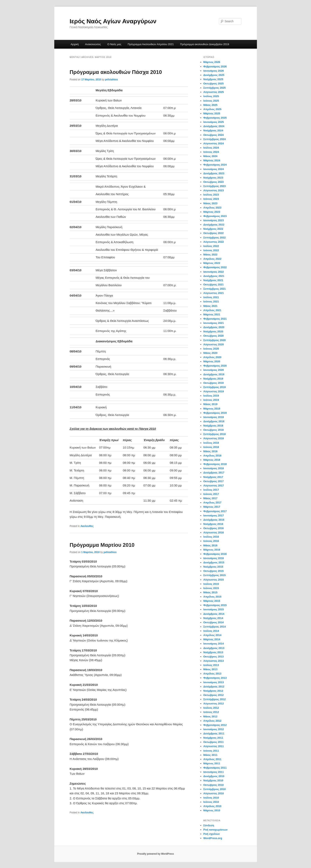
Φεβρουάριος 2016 (215, 554)
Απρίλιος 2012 (212, 721)
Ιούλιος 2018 (211, 443)
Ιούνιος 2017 (211, 494)
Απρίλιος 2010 (212, 806)
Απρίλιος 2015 (212, 597)
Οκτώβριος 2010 (214, 785)
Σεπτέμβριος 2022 (215, 238)
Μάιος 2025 (211, 105)
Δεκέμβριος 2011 (214, 733)
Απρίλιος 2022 (212, 259)
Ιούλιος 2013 (211, 665)
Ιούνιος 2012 (211, 712)
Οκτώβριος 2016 (214, 528)
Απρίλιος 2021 (212, 310)
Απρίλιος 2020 (212, 357)
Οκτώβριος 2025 (214, 84)
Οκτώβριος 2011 (214, 742)
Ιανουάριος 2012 (214, 729)
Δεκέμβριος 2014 (214, 614)
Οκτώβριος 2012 (214, 695)
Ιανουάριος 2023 (214, 220)
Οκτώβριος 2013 (214, 657)
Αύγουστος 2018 (214, 438)
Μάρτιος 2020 (212, 361)
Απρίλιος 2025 (212, 109)
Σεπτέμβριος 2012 (215, 699)
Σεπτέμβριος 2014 (215, 627)
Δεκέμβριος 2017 (214, 473)
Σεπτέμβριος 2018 (215, 434)
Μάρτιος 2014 (212, 639)
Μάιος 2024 (211, 156)
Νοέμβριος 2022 (213, 229)
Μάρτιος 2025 (212, 113)
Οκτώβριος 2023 (214, 182)
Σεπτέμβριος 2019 (215, 387)
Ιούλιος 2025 (211, 96)
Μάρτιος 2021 (212, 314)
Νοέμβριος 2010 (213, 780)
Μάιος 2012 (211, 716)
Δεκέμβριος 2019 (214, 374)
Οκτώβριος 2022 (214, 233)
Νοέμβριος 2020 (213, 331)
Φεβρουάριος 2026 (215, 66)
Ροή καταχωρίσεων (216, 830)
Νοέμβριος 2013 (213, 652)
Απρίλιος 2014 (212, 635)
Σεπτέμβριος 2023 (215, 186)
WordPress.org (213, 838)
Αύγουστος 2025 (214, 92)
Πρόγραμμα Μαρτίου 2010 (102, 545)
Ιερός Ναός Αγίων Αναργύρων (113, 21)
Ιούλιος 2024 (211, 148)
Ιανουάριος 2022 (214, 272)
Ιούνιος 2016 (211, 541)
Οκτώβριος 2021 (214, 285)
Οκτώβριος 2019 (214, 383)
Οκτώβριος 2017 (214, 481)
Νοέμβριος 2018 (213, 426)
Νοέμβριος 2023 (213, 178)
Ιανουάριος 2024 (214, 169)
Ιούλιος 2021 (211, 297)
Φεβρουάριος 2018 (215, 464)
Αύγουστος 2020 (214, 344)
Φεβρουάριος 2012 (215, 725)
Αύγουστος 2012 (214, 704)
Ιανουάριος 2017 (214, 515)
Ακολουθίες (87, 526)
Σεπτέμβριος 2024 (215, 139)
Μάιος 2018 (211, 451)
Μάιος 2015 (211, 592)
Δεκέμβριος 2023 (214, 173)
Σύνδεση (209, 825)
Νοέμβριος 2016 (213, 524)
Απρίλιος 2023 (212, 208)
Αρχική (75, 44)
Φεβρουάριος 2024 (215, 165)
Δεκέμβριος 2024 (214, 126)
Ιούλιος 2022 (211, 246)
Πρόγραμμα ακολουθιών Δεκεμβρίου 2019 (205, 44)
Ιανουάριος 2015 (214, 609)
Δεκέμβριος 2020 (214, 327)
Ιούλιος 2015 (211, 584)
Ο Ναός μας (114, 44)
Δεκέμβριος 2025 (214, 75)
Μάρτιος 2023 (212, 212)
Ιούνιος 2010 (211, 802)
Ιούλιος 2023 (211, 195)
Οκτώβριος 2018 (214, 430)
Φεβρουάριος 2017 (215, 511)
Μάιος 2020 (211, 353)
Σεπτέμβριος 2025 (215, 88)
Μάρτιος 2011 (212, 763)
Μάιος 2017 (211, 498)
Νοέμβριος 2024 (213, 130)
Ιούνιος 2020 (211, 349)
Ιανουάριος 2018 (214, 468)
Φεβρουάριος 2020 (215, 366)
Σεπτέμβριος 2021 (215, 289)
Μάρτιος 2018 (212, 460)
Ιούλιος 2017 (211, 490)
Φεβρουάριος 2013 (215, 678)
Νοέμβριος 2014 (213, 618)
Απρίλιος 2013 (212, 674)
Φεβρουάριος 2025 (215, 118)
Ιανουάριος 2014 (214, 644)
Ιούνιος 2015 (211, 588)
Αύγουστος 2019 (214, 391)
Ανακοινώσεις (93, 44)
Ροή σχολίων (212, 834)
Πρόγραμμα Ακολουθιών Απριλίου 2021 (151, 44)
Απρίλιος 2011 (212, 759)
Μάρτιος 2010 (212, 810)
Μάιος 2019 (211, 404)
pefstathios (111, 80)
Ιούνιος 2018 (211, 447)
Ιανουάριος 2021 (214, 323)
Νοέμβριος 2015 (213, 567)
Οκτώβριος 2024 (214, 135)
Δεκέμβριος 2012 (214, 687)
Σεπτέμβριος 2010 (215, 789)
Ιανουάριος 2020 (214, 370)
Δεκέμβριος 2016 (214, 520)
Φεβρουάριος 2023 (215, 216)
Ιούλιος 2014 (211, 631)
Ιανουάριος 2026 (214, 71)
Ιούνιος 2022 (211, 250)
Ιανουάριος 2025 (214, 122)
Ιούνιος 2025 (211, 101)
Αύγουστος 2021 (214, 293)
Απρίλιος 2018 (212, 456)
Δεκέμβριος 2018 (214, 421)
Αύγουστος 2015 (214, 580)
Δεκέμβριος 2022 (214, 225)
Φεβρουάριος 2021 (215, 319)
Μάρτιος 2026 (212, 62)
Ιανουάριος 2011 (214, 772)
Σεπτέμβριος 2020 (215, 340)
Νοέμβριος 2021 (213, 280)
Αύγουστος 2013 (214, 661)
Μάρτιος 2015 (212, 601)
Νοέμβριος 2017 (213, 477)
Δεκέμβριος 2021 (214, 276)
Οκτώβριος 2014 (214, 622)
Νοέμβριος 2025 (213, 79)
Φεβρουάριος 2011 (215, 768)
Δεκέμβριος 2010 (214, 776)
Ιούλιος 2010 (211, 798)
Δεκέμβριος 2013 (214, 648)
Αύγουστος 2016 (214, 532)
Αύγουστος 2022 (214, 242)
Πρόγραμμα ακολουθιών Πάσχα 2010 (116, 72)
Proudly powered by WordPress (155, 854)
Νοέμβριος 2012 (213, 691)
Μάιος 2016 (211, 545)
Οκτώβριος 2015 (214, 571)
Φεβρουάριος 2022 (215, 267)
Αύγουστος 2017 (214, 486)
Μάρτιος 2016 (212, 550)
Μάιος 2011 (211, 755)
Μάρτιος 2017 (212, 507)
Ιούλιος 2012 (211, 708)
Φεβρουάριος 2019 (215, 413)
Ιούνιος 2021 (211, 302)
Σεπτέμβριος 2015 (215, 575)
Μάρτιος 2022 (212, 263)
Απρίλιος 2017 (212, 503)
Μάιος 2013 (211, 669)
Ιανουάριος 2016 (214, 558)
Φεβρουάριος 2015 (215, 605)
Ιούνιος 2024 (211, 152)
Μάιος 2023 (211, 203)
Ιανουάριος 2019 (214, 417)
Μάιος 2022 (211, 255)
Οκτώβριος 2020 (214, 336)
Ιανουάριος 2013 (214, 682)
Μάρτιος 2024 (212, 160)
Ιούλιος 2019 (211, 396)
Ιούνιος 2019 (211, 400)
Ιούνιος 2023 (211, 199)
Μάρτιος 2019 (212, 409)
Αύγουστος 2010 (214, 793)
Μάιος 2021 (211, 306)
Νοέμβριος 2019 (213, 379)
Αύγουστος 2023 (214, 190)
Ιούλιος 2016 (211, 537)
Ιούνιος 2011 (211, 751)
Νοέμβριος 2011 (213, 738)
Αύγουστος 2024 (214, 143)
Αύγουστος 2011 (214, 746)
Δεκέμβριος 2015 (214, 562)
